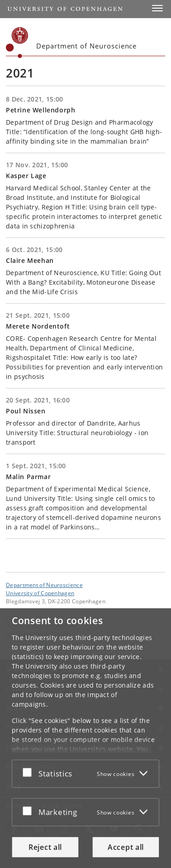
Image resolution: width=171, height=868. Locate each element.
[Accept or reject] (29, 772)
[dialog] (85, 738)
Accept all (126, 847)
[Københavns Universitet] (17, 43)
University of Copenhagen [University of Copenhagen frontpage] (40, 593)
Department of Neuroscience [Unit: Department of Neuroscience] (44, 585)
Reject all (45, 847)
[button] (157, 8)
